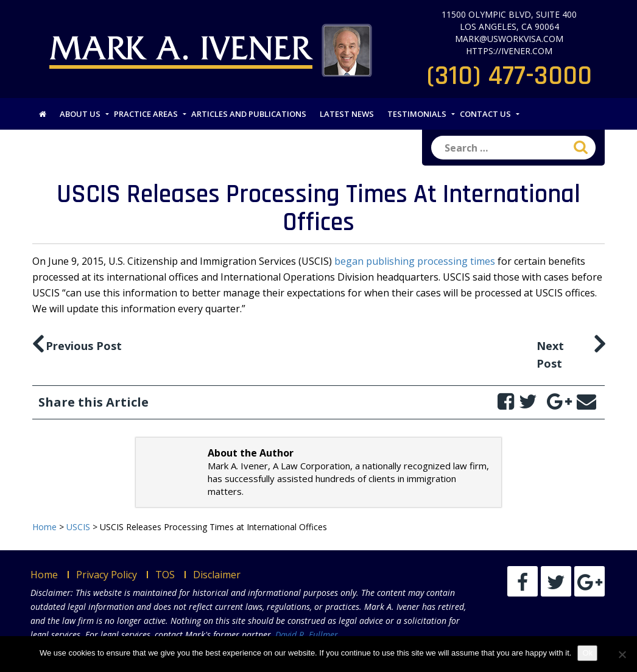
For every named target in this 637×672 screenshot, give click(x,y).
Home (44, 575)
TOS (165, 575)
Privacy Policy (107, 575)
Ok (587, 653)
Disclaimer (217, 575)
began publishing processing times (415, 261)
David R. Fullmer (307, 635)
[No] (622, 654)
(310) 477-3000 (509, 76)
